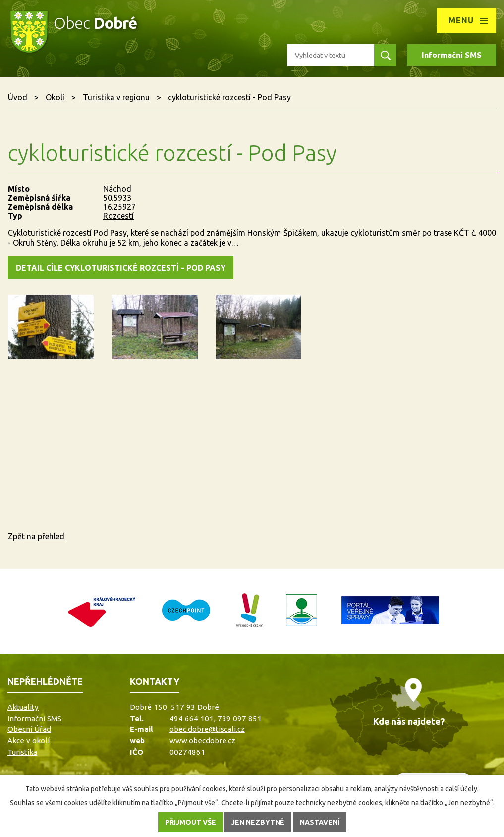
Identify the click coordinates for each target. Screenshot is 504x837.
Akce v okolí (28, 741)
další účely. (462, 789)
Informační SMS (452, 55)
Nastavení (320, 822)
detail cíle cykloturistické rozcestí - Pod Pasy (121, 268)
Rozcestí (118, 216)
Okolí (55, 97)
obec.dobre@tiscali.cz (207, 729)
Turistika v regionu (116, 97)
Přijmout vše (191, 822)
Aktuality (23, 707)
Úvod (18, 97)
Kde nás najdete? (409, 721)
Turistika (22, 752)
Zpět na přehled (36, 536)
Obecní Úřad (29, 729)
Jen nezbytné (258, 822)
